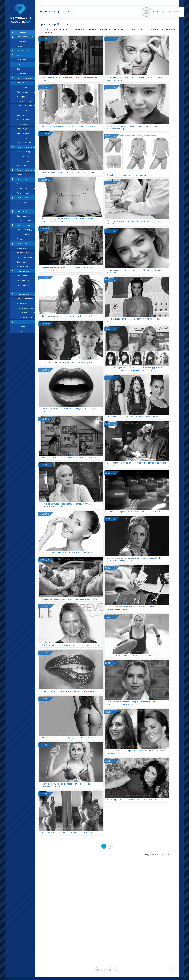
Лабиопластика (23, 276)
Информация (22, 32)
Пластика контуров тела (26, 198)
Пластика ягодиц (23, 225)
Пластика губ (22, 129)
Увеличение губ (23, 133)
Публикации (22, 74)
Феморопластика (23, 253)
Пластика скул (22, 138)
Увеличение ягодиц (24, 230)
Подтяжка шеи (22, 110)
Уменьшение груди (24, 161)
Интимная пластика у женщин (26, 271)
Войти (156, 12)
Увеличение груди (24, 152)
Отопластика (22, 115)
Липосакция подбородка (26, 106)
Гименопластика (23, 285)
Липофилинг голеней (25, 257)
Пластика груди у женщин (26, 147)
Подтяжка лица (23, 87)
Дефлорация (22, 290)
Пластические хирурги (25, 37)
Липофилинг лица (24, 101)
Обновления (22, 326)
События (20, 69)
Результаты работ (24, 51)
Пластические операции (26, 78)
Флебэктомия (22, 262)
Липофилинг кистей (24, 221)
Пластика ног (22, 244)
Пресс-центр (22, 64)
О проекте (21, 322)
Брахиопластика (23, 216)
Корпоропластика (24, 303)
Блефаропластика (24, 120)
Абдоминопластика (24, 184)
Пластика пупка (23, 193)
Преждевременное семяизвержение (26, 313)
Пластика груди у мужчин (26, 170)
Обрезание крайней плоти (26, 317)
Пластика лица (23, 83)
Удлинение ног (22, 267)
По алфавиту (22, 41)
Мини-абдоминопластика (26, 189)
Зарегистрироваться (171, 12)
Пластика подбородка (25, 143)
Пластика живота (23, 179)
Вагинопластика (23, 280)
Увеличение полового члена (26, 299)
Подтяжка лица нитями (26, 92)
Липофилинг (22, 207)
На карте (20, 46)
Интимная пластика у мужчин (26, 294)
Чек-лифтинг (22, 97)
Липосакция (22, 202)
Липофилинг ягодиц (25, 239)
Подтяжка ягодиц (23, 234)
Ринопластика (22, 124)
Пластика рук (22, 211)
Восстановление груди (25, 166)
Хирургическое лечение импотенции (26, 308)
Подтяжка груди (23, 156)
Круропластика (23, 248)
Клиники (20, 55)
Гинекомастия (22, 175)
